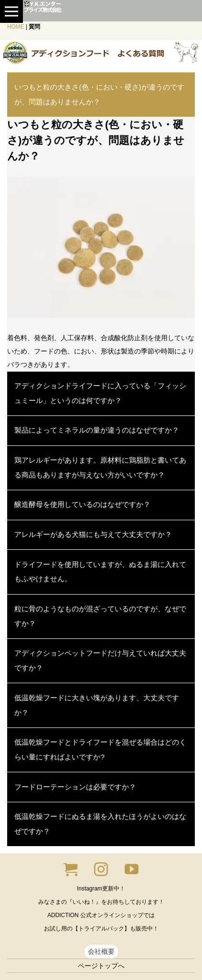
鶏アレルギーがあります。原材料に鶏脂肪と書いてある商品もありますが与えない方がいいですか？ (100, 467)
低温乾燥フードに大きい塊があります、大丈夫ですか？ (97, 705)
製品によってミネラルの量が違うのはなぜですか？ (97, 430)
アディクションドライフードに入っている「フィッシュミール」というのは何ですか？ (100, 393)
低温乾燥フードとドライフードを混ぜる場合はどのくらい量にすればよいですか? (100, 749)
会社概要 (101, 951)
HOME (16, 27)
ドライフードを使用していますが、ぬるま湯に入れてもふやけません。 (100, 572)
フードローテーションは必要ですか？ (75, 787)
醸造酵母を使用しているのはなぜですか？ (82, 504)
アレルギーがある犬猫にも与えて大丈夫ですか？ (93, 534)
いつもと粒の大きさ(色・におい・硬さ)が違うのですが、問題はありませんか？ (99, 94)
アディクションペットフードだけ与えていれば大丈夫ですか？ (100, 660)
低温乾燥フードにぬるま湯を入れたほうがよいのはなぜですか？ (100, 824)
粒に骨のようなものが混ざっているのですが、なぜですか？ (100, 616)
